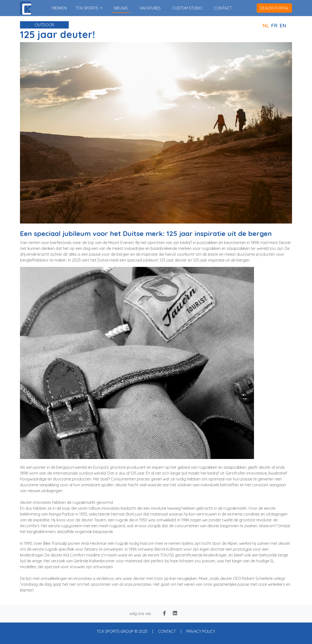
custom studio (187, 8)
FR (274, 25)
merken (59, 8)
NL (266, 25)
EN (283, 25)
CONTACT (167, 631)
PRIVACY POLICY (201, 631)
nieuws (121, 8)
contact (223, 8)
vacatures (150, 8)
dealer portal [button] (274, 8)
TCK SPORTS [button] (87, 8)
